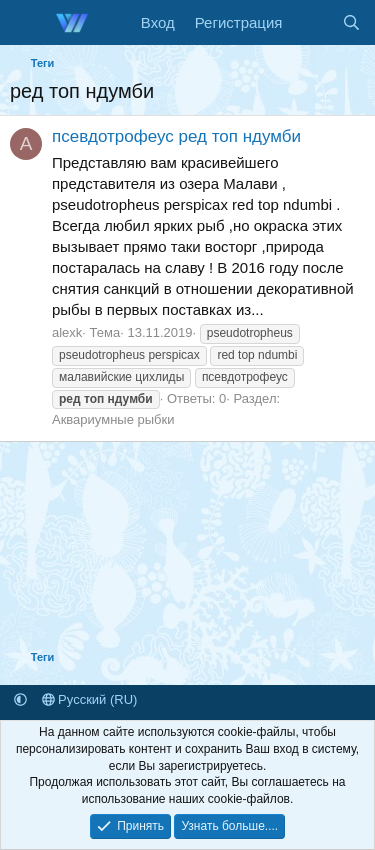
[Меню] (27, 23)
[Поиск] (351, 22)
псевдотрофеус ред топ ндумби (176, 136)
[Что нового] (311, 22)
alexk (67, 332)
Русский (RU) (90, 699)
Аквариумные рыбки (113, 419)
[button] (20, 699)
